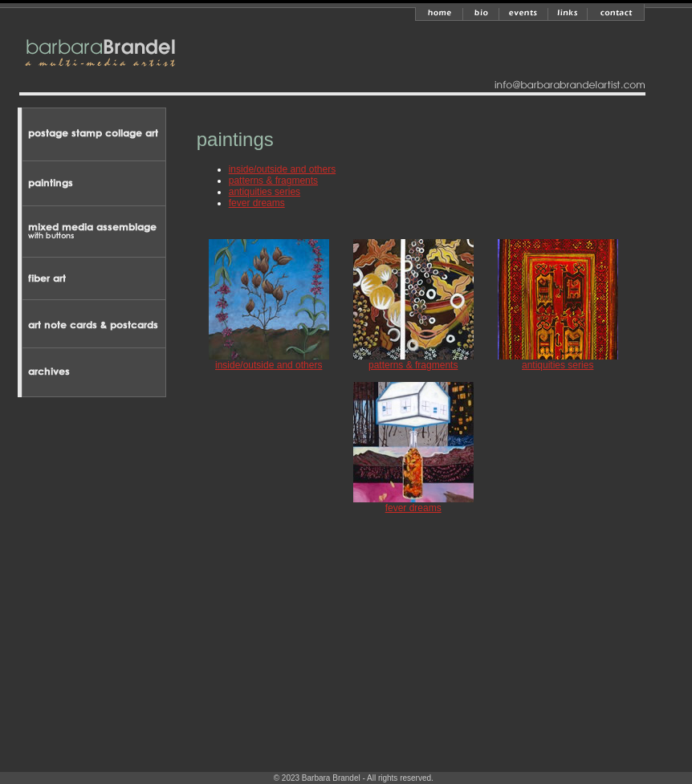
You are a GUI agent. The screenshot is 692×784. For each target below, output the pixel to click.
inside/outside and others (282, 169)
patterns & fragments (273, 181)
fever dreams (257, 203)
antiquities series (265, 192)
